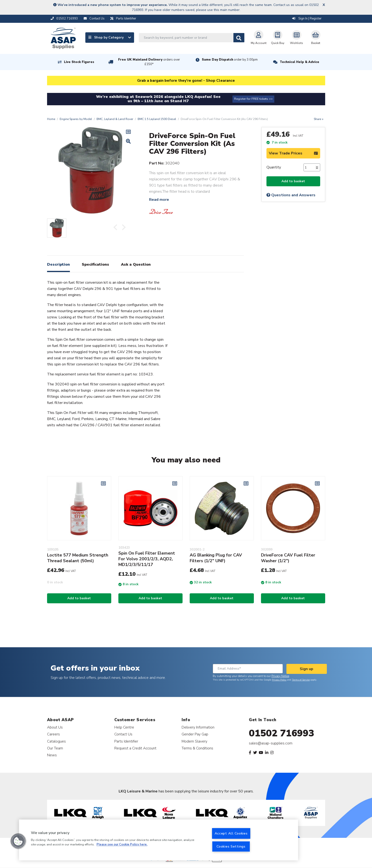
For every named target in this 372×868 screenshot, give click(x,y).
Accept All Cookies (231, 833)
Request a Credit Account (135, 748)
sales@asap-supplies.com (271, 743)
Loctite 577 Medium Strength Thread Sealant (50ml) (78, 558)
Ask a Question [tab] (136, 264)
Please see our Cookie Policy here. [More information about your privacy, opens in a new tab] (122, 845)
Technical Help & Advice (300, 62)
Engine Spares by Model (76, 119)
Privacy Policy (279, 680)
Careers (53, 734)
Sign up (307, 669)
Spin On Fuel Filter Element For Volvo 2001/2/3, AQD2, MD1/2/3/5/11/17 (147, 559)
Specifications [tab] (95, 264)
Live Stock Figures (79, 62)
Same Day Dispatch (230, 60)
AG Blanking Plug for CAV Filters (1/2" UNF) (216, 558)
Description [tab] (58, 264)
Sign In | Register (307, 19)
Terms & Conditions (197, 748)
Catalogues (56, 741)
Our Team (55, 748)
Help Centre (124, 727)
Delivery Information (198, 727)
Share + (319, 119)
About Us (55, 727)
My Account (259, 38)
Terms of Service (301, 680)
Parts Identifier (126, 741)
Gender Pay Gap (195, 734)
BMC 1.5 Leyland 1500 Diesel (157, 119)
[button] (18, 841)
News (52, 755)
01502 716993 (282, 733)
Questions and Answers (291, 195)
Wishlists (297, 38)
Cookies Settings (231, 846)
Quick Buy (278, 38)
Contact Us (123, 734)
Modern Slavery (194, 741)
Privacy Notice (280, 676)
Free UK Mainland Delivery (149, 62)
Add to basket (293, 181)
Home (51, 119)
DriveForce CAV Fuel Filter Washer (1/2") (288, 558)
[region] (159, 840)
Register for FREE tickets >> (253, 99)
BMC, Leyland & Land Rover (115, 119)
